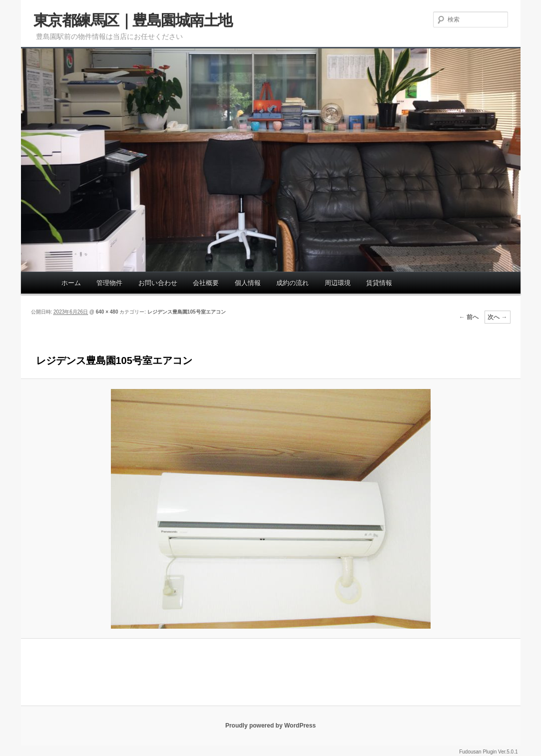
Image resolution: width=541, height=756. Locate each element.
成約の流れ (292, 283)
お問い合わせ (158, 283)
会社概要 (206, 283)
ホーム (71, 283)
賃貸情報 (379, 283)
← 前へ (469, 317)
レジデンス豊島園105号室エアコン (187, 312)
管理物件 (109, 283)
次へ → (497, 317)
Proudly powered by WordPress (270, 726)
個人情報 (248, 283)
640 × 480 (107, 312)
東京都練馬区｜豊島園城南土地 (133, 20)
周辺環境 (338, 283)
